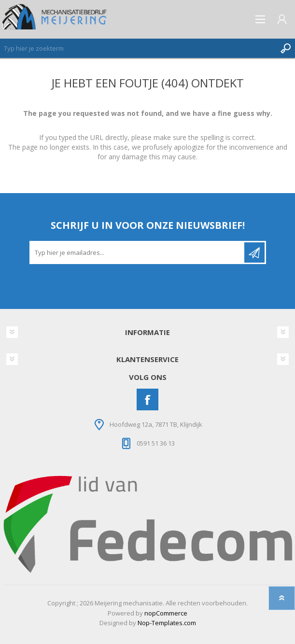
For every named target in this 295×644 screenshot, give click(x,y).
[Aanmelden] (138, 252)
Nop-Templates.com (167, 623)
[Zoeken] (138, 48)
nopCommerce (166, 613)
